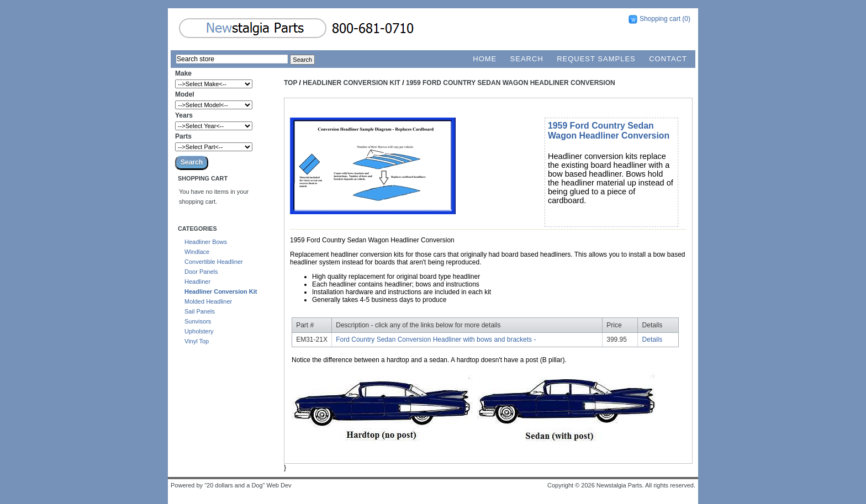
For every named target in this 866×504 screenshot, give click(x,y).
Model (185, 94)
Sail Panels (200, 311)
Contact (668, 59)
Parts (183, 136)
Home (485, 59)
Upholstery (199, 331)
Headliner (197, 282)
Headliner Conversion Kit (221, 291)
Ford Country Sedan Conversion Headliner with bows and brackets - (436, 339)
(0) (686, 19)
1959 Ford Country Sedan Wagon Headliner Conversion (511, 83)
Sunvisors (198, 321)
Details (653, 339)
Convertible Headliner (214, 262)
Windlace (197, 252)
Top (291, 83)
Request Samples (596, 59)
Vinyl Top (197, 341)
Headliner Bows (206, 242)
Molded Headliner (208, 301)
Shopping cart (660, 19)
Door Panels (201, 272)
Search (527, 59)
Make (183, 73)
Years (184, 115)
